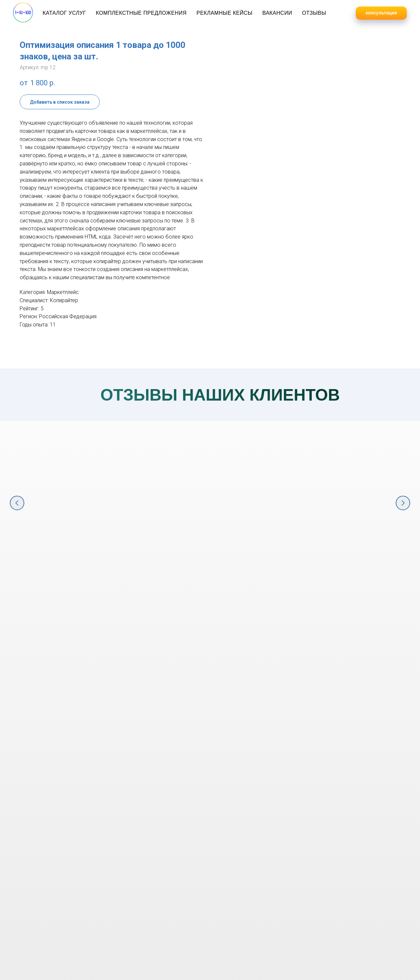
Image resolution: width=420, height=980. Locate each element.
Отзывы (314, 13)
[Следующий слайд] (403, 503)
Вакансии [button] (277, 13)
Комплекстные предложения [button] (141, 13)
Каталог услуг (64, 13)
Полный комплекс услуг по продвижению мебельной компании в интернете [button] (163, 551)
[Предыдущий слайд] (17, 503)
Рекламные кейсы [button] (225, 13)
